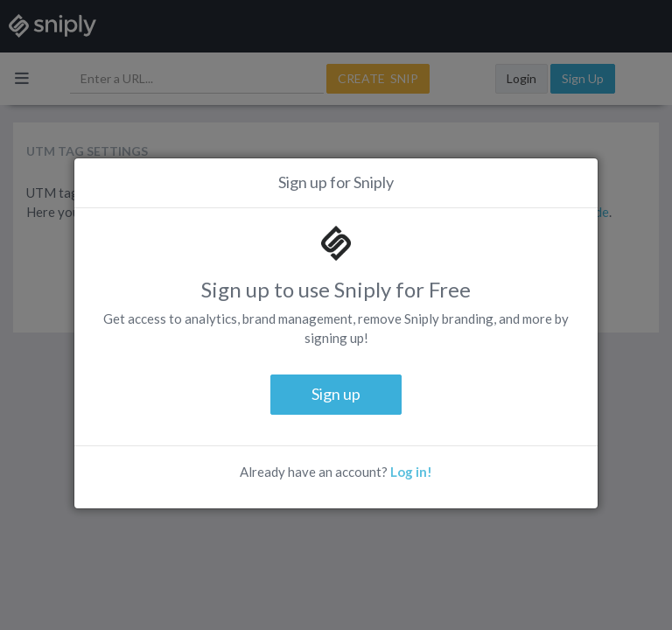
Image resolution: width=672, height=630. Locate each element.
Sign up (336, 394)
